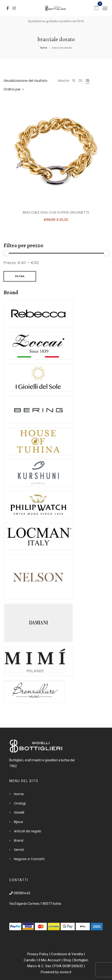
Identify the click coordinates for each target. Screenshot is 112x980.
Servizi (19, 850)
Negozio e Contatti (29, 859)
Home (44, 48)
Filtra (20, 276)
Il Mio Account (49, 960)
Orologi (20, 803)
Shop (67, 960)
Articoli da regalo (28, 831)
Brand (19, 841)
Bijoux (19, 822)
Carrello (30, 960)
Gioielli (19, 812)
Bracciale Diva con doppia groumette (56, 212)
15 (74, 81)
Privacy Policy (38, 954)
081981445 (20, 893)
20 (80, 81)
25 (88, 81)
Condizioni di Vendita (67, 954)
